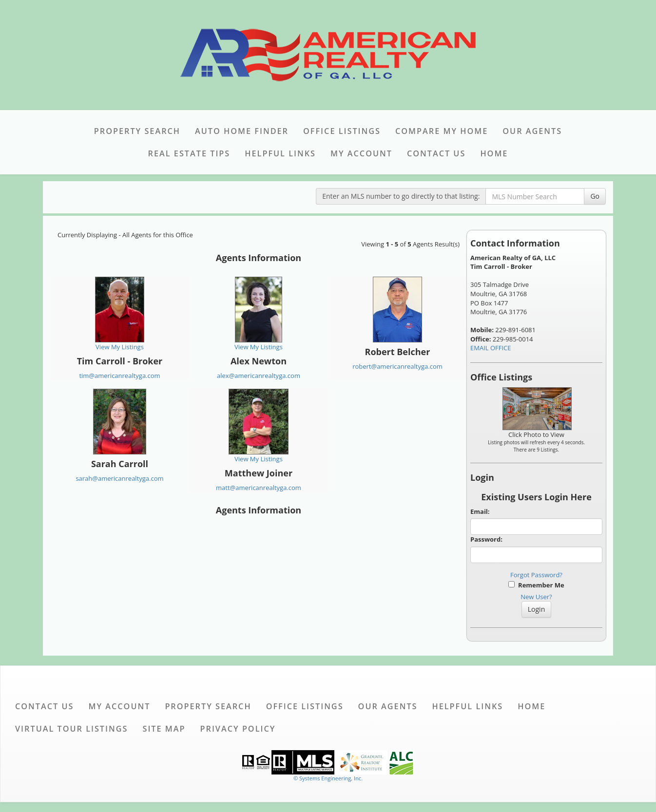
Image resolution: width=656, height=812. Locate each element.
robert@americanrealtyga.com (397, 366)
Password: (486, 539)
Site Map (164, 729)
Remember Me (536, 585)
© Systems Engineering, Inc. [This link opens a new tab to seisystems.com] (328, 778)
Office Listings (342, 131)
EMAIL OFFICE (491, 348)
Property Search (137, 131)
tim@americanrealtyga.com (119, 376)
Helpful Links (280, 153)
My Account (361, 153)
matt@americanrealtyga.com (259, 488)
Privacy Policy (238, 729)
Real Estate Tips (189, 153)
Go (595, 196)
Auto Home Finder (242, 131)
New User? (536, 597)
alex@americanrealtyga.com (259, 376)
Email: (480, 511)
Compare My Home (442, 131)
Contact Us (436, 153)
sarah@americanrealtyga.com (119, 478)
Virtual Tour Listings (71, 729)
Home (494, 153)
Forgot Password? (536, 575)
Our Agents (532, 131)
